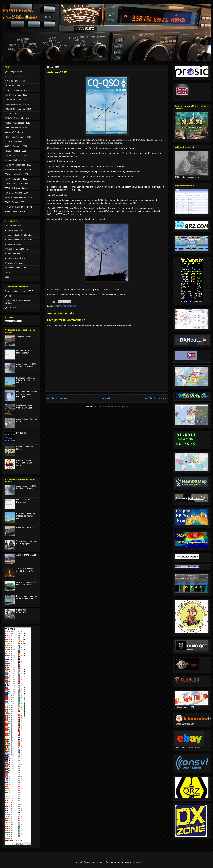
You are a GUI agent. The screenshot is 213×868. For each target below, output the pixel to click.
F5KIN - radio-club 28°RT (16, 211)
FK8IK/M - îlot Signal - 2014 (17, 118)
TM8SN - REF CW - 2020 (16, 95)
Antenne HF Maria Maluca (16, 249)
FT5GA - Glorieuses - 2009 (16, 160)
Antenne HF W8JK (13, 244)
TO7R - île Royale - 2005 (16, 188)
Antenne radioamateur (65, 306)
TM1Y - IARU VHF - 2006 (16, 179)
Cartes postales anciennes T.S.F (19, 291)
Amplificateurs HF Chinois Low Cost (24, 407)
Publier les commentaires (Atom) (113, 407)
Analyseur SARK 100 (26, 337)
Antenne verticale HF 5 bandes (18, 235)
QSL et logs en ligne (13, 72)
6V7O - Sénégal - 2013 (15, 132)
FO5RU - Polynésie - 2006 (16, 184)
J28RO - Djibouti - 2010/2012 (17, 156)
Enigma (8, 296)
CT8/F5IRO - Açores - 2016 (17, 104)
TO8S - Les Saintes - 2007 (16, 174)
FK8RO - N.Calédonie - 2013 (17, 123)
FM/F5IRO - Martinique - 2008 (18, 165)
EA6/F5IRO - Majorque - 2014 (18, 109)
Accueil (106, 398)
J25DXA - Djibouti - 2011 (15, 151)
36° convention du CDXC (16, 268)
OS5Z (118, 289)
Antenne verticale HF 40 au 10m (19, 240)
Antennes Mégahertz (14, 230)
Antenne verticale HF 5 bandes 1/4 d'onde (26, 365)
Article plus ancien (155, 398)
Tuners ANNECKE (13, 226)
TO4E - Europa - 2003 (14, 202)
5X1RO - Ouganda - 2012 (16, 146)
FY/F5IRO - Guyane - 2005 (16, 193)
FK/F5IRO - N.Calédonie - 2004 (18, 197)
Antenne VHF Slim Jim (15, 254)
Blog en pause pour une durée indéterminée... (27, 597)
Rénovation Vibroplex (14, 263)
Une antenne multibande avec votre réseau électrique (27, 394)
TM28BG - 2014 (12, 114)
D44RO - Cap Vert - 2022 (16, 90)
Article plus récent (57, 398)
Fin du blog (21, 433)
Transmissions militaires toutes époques (27, 542)
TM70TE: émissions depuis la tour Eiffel (25, 570)
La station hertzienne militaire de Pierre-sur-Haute (26, 380)
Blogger (139, 862)
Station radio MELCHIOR (22, 611)
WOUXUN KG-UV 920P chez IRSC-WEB (27, 583)
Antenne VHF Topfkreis (15, 258)
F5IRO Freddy (18, 10)
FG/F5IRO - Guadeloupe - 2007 (19, 170)
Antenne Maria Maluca (26, 555)
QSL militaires (11, 308)
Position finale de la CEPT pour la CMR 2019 (25, 463)
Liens (7, 277)
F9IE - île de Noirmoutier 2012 (18, 137)
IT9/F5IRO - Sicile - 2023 (16, 86)
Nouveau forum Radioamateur (23, 352)
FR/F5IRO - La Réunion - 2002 (18, 207)
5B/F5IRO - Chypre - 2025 (16, 76)
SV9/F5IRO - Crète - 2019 (16, 100)
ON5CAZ (108, 289)
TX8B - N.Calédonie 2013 (16, 128)
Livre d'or (9, 272)
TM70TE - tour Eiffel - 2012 (17, 142)
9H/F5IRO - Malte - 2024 (15, 81)
